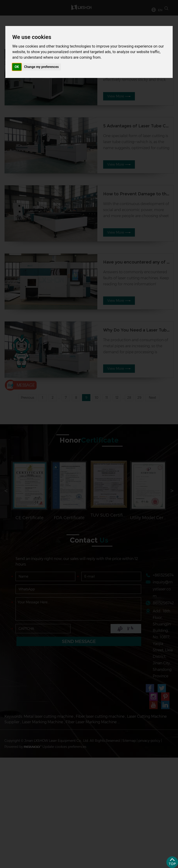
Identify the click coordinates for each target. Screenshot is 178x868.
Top (172, 862)
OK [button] (17, 67)
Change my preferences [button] (41, 67)
